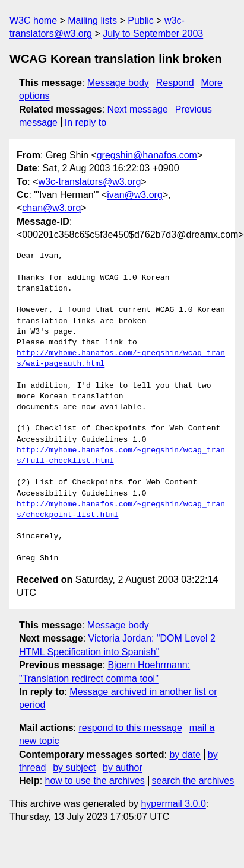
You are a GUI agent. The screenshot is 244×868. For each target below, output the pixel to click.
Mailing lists (92, 20)
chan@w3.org (51, 208)
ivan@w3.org (135, 195)
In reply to (85, 122)
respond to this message (130, 728)
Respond (175, 83)
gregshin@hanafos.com (147, 155)
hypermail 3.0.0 (173, 804)
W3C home (33, 20)
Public (141, 20)
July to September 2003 (153, 33)
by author (123, 768)
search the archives (193, 781)
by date (185, 754)
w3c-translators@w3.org (90, 182)
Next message (138, 109)
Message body (118, 83)
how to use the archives (95, 781)
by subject (74, 768)
